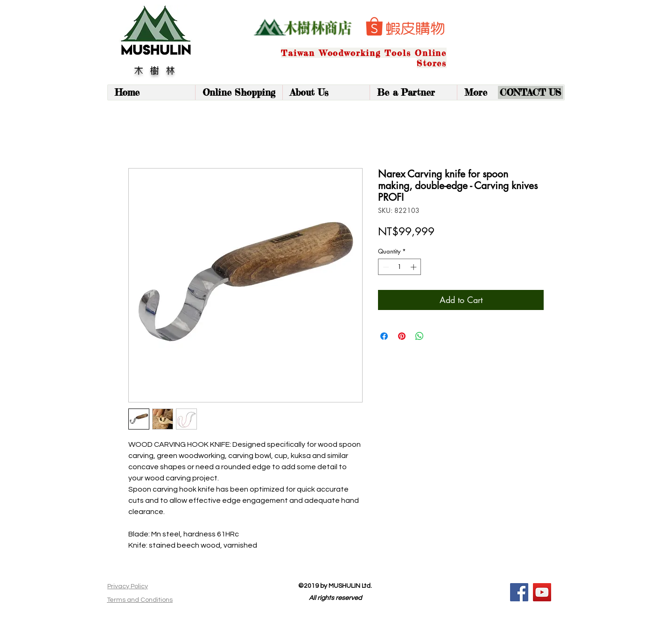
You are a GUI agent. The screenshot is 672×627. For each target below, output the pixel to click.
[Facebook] (519, 592)
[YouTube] (542, 592)
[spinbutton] (400, 267)
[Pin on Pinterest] (402, 336)
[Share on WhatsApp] (420, 336)
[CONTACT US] (531, 92)
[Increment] (414, 267)
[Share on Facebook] (384, 336)
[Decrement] (385, 267)
